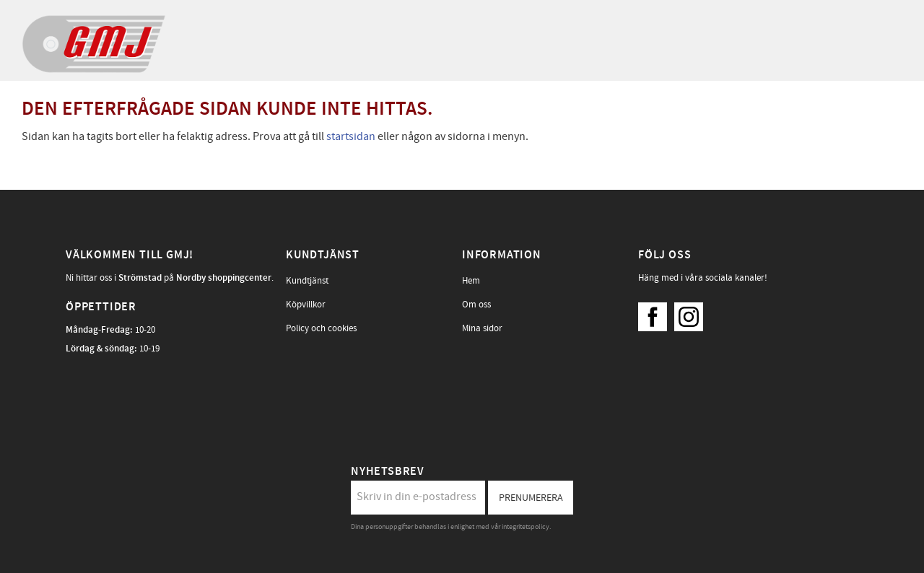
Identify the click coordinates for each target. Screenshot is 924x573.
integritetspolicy (526, 527)
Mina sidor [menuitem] (482, 328)
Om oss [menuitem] (476, 305)
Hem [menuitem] (471, 281)
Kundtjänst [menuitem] (307, 281)
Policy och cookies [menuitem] (321, 328)
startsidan (351, 136)
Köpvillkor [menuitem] (306, 305)
